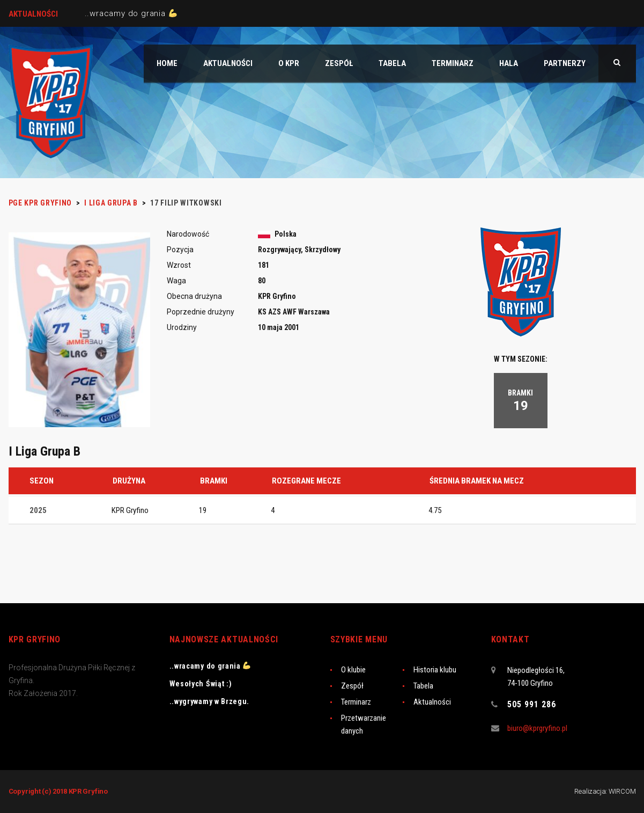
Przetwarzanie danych (364, 724)
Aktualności (432, 702)
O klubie (353, 670)
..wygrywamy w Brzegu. (210, 701)
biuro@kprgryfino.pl (537, 728)
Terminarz (356, 702)
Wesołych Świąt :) (201, 684)
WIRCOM (622, 791)
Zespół (352, 686)
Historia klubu (435, 670)
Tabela (423, 686)
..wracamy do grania (131, 13)
